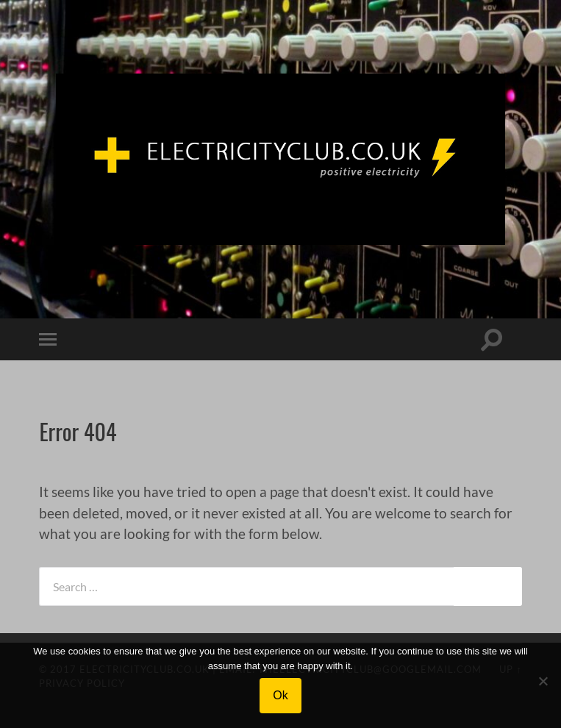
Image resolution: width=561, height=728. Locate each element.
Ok (280, 695)
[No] (543, 681)
